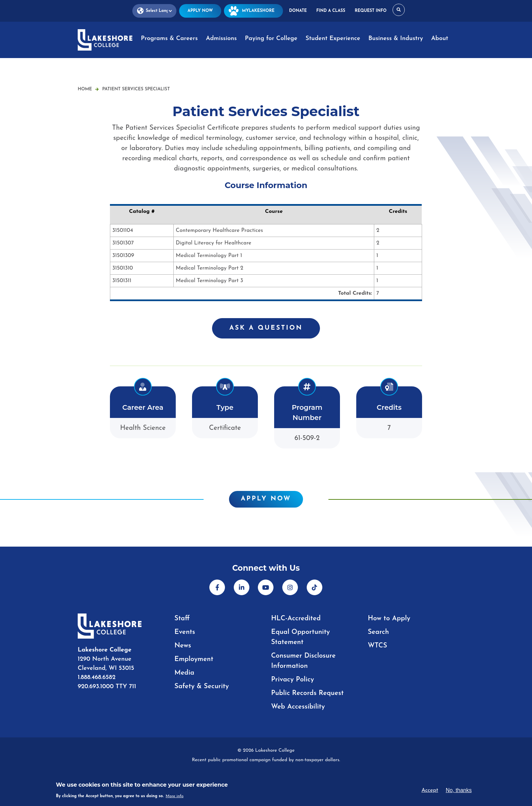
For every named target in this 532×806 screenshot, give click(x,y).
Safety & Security (202, 686)
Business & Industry (396, 39)
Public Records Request (307, 693)
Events (185, 632)
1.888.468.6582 (97, 677)
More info (175, 796)
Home (85, 89)
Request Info (371, 11)
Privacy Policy (293, 680)
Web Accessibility (298, 707)
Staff (182, 619)
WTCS (377, 646)
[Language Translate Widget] (154, 11)
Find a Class (331, 11)
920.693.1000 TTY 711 (107, 687)
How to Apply (389, 619)
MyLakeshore (253, 11)
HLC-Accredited (296, 619)
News (183, 646)
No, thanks (459, 790)
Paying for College (271, 39)
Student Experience (333, 39)
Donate (298, 11)
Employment (194, 659)
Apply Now (200, 11)
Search (378, 632)
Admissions (221, 39)
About (440, 39)
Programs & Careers (169, 39)
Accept (430, 790)
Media (184, 673)
